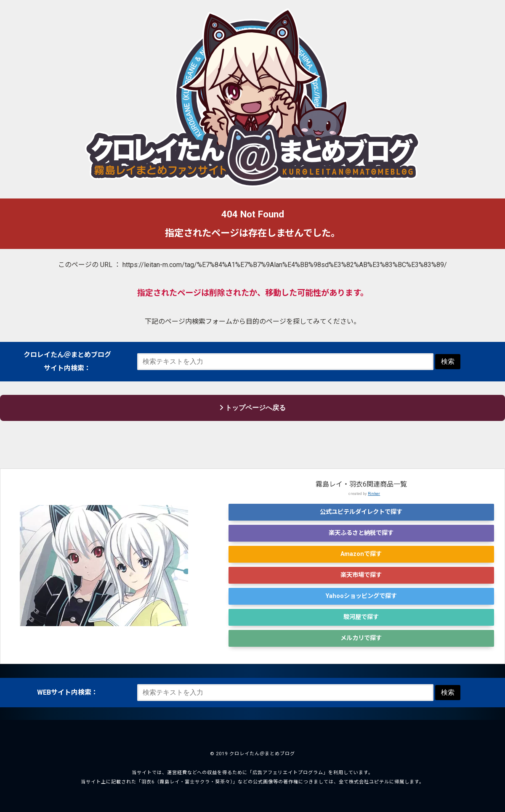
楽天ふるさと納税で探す (361, 533)
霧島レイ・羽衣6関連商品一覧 (361, 484)
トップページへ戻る (252, 408)
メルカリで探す (361, 638)
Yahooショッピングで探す (361, 596)
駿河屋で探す (361, 617)
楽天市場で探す (361, 575)
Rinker (374, 493)
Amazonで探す (361, 554)
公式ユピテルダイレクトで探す (361, 512)
